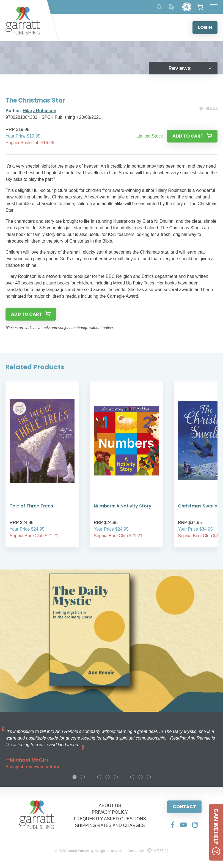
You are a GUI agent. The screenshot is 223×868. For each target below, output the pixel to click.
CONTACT (184, 807)
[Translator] (172, 7)
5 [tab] (108, 777)
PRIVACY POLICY (110, 812)
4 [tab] (99, 777)
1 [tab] (75, 777)
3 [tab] (91, 777)
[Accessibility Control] (187, 7)
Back (208, 108)
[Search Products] (159, 7)
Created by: (148, 851)
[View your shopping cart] (200, 7)
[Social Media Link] (173, 825)
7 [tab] (124, 777)
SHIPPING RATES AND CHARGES (110, 825)
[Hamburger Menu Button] (214, 7)
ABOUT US (110, 806)
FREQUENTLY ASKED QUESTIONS (110, 819)
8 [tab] (132, 777)
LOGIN (205, 27)
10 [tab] (149, 777)
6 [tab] (116, 777)
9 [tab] (141, 777)
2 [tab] (83, 777)
